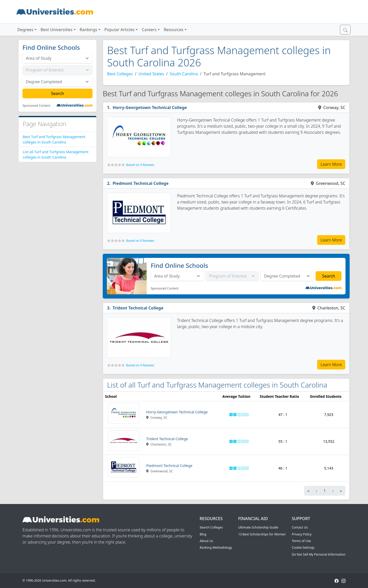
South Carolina (184, 74)
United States (151, 74)
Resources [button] (174, 30)
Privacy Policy (302, 534)
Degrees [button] (25, 30)
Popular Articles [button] (120, 30)
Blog (203, 534)
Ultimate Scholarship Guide (258, 527)
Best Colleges (120, 74)
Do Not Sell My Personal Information (319, 554)
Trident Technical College (138, 308)
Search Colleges (211, 527)
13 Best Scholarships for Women (262, 534)
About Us (206, 541)
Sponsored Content (36, 106)
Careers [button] (149, 30)
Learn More (331, 164)
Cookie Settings (303, 548)
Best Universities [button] (57, 30)
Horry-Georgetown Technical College (150, 107)
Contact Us (300, 527)
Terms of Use (301, 541)
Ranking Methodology (216, 548)
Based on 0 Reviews (140, 165)
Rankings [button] (89, 30)
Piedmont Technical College (141, 183)
